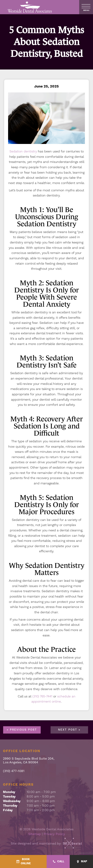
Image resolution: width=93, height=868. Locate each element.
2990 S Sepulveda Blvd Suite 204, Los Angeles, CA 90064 (29, 761)
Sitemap (35, 834)
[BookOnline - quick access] (23, 861)
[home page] (30, 7)
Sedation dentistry (23, 151)
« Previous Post (22, 730)
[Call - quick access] (58, 862)
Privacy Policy (54, 834)
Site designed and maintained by (47, 844)
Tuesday (9, 797)
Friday (8, 810)
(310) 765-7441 (42, 696)
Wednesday (12, 801)
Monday (9, 792)
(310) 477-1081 (14, 771)
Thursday (10, 806)
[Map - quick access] (81, 862)
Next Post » (69, 730)
